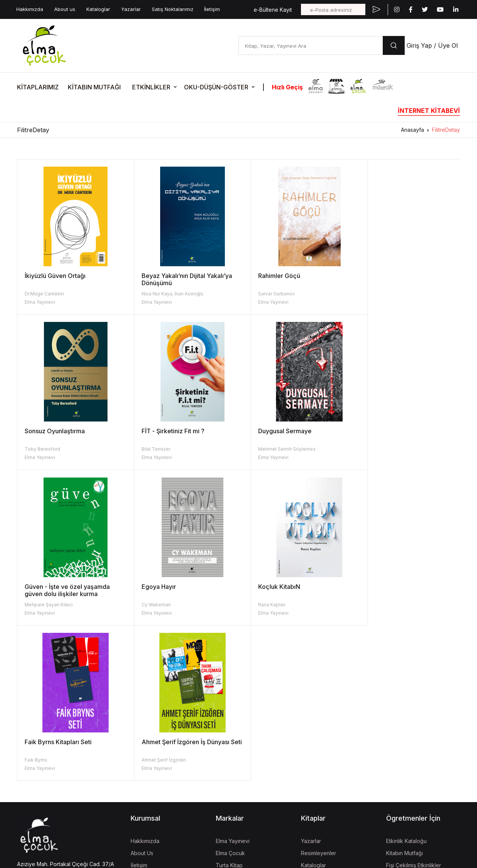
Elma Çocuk (230, 697)
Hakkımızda (30, 9)
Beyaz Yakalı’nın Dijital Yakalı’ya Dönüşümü (180, 279)
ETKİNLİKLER (151, 87)
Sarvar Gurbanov (264, 294)
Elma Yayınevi (40, 302)
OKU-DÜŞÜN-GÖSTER (216, 87)
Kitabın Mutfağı (405, 697)
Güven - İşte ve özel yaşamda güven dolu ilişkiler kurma (289, 435)
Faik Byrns (147, 605)
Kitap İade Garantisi (325, 722)
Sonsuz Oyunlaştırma (387, 276)
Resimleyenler (319, 697)
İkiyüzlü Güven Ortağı (55, 276)
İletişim (212, 9)
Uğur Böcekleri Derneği (245, 779)
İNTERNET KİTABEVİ (429, 111)
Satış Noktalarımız (173, 9)
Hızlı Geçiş (287, 87)
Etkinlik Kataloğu (406, 685)
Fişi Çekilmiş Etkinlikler (414, 710)
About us (65, 9)
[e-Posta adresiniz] (333, 9)
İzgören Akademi (237, 767)
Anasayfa (412, 130)
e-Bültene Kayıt (273, 10)
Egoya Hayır (374, 431)
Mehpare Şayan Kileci (270, 449)
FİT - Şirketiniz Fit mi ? (56, 431)
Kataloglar (98, 9)
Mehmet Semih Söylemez (164, 449)
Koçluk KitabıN (46, 587)
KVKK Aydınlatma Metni (43, 782)
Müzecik (226, 734)
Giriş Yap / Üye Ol (432, 45)
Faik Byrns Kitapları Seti (169, 587)
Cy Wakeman (371, 449)
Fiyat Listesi (315, 746)
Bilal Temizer (39, 449)
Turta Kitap (229, 710)
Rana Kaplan (38, 605)
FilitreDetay (446, 130)
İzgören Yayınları (237, 722)
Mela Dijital (229, 825)
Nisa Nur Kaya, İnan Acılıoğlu (166, 294)
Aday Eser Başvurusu (327, 734)
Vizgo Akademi (235, 813)
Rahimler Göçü (267, 276)
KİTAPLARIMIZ (38, 87)
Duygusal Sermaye (162, 431)
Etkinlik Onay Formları (412, 734)
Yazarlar (131, 9)
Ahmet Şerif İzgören (268, 605)
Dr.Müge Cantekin (44, 294)
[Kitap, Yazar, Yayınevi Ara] (311, 45)
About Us (142, 697)
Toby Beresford (374, 294)
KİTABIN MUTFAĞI (94, 87)
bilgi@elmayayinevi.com (47, 730)
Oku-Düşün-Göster (409, 722)
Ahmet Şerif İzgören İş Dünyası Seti (290, 590)
